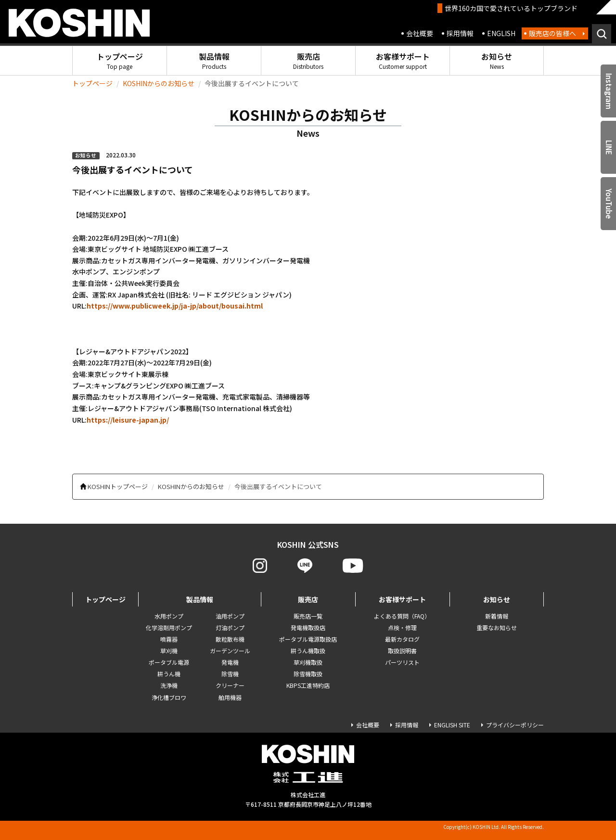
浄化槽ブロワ (169, 697)
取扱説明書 (402, 651)
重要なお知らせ (497, 627)
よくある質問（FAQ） (402, 616)
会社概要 (420, 33)
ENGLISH (501, 33)
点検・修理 (402, 627)
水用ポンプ (169, 616)
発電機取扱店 (308, 627)
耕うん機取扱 (308, 651)
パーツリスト (402, 662)
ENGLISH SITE (452, 725)
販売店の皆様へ (552, 33)
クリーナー (230, 685)
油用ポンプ (230, 616)
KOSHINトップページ (118, 486)
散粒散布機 (230, 639)
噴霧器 (169, 639)
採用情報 (460, 33)
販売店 (308, 60)
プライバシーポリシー (515, 725)
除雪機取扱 (308, 674)
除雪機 (230, 674)
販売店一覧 (308, 616)
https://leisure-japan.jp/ (128, 420)
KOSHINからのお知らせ (159, 83)
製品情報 (214, 60)
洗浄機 (169, 685)
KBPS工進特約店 (308, 685)
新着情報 (497, 616)
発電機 (230, 662)
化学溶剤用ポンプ (169, 627)
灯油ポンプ (230, 627)
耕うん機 (169, 674)
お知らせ (497, 60)
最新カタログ (402, 639)
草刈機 (169, 651)
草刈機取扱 (308, 662)
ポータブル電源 (169, 662)
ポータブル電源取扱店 (308, 639)
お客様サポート (403, 60)
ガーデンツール (230, 651)
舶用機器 (230, 697)
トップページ (120, 60)
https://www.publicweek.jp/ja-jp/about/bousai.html (175, 306)
